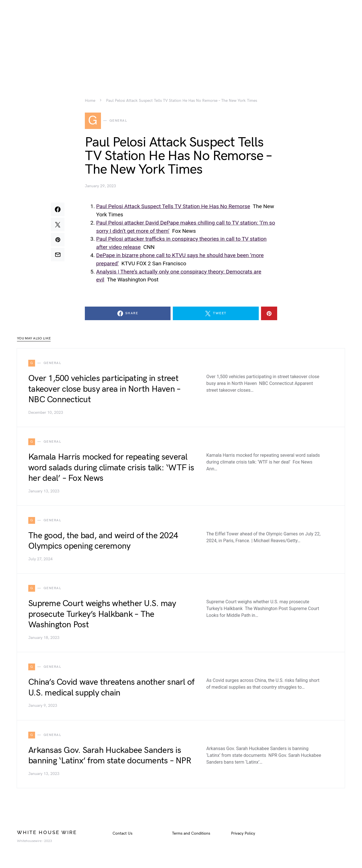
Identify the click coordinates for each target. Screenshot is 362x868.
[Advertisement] (181, 40)
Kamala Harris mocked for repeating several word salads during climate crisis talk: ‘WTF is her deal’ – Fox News (111, 470)
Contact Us (122, 835)
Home (90, 101)
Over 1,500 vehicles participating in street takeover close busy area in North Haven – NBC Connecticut (104, 391)
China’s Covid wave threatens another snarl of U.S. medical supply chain (111, 690)
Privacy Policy (243, 835)
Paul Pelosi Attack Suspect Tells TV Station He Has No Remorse (173, 208)
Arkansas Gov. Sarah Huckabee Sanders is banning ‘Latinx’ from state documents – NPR (110, 757)
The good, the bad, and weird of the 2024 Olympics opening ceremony (103, 543)
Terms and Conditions (191, 835)
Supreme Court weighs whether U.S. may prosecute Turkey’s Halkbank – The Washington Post (102, 616)
